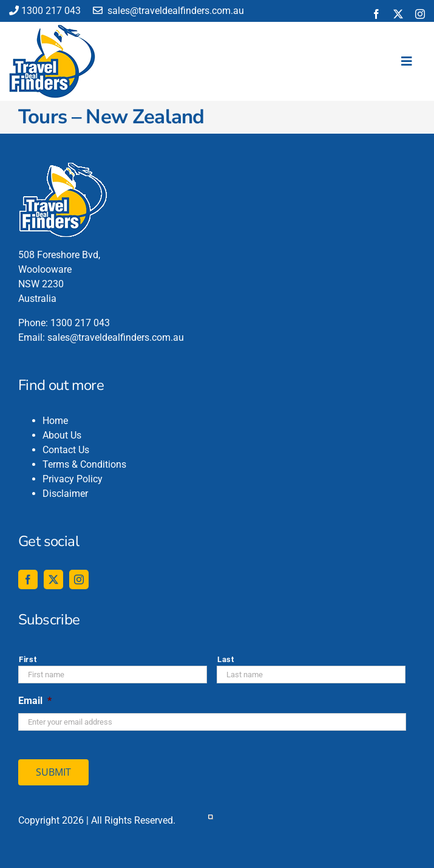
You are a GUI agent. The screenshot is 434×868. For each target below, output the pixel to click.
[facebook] (376, 14)
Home (55, 421)
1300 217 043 (45, 11)
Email (35, 701)
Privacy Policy (73, 479)
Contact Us (66, 450)
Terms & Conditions (84, 464)
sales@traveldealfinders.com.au (168, 11)
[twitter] (398, 14)
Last (226, 659)
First (28, 659)
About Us (62, 435)
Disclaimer (65, 494)
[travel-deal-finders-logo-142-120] (52, 29)
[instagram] (420, 14)
